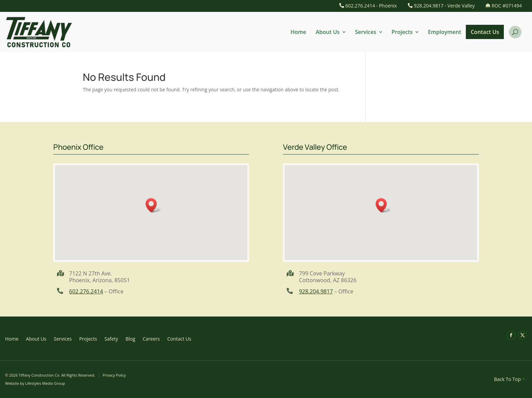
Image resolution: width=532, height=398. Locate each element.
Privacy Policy (114, 375)
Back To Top (507, 379)
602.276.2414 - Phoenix (371, 6)
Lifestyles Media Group (45, 383)
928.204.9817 (316, 291)
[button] (153, 205)
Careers (151, 338)
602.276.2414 (86, 291)
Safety (111, 338)
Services (366, 32)
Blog (130, 338)
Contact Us (485, 32)
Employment (444, 32)
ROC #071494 (507, 6)
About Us (328, 32)
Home (298, 32)
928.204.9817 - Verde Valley (444, 6)
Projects (402, 32)
